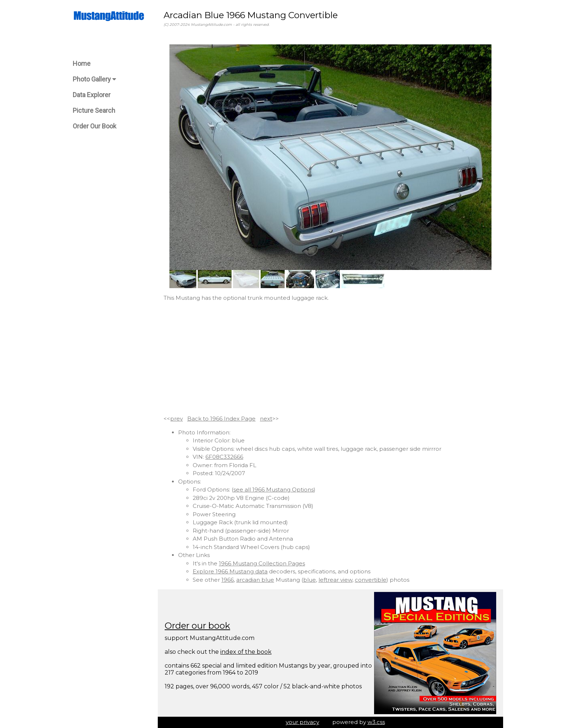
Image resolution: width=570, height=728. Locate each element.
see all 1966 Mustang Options (274, 490)
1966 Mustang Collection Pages (262, 563)
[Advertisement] (330, 358)
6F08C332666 (224, 457)
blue (310, 580)
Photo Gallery (94, 79)
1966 (228, 580)
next (266, 419)
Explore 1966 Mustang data (230, 571)
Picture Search (94, 110)
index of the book (246, 652)
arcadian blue (255, 580)
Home (82, 63)
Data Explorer (92, 95)
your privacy (302, 722)
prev (176, 419)
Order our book (197, 626)
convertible (371, 580)
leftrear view (335, 580)
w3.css (376, 722)
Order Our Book (95, 126)
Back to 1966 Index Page (221, 419)
